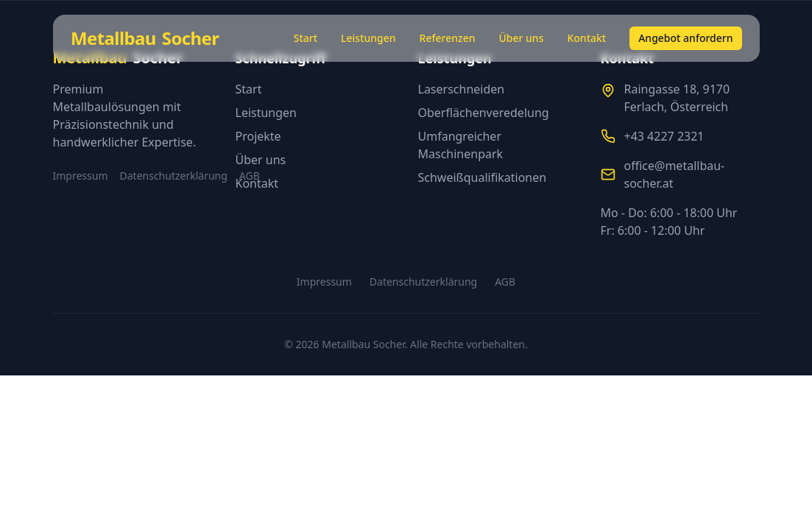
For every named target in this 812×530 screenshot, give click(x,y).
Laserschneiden (462, 89)
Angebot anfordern (685, 38)
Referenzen (448, 38)
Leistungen (368, 38)
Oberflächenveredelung (484, 113)
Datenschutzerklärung (174, 176)
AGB (505, 282)
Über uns (521, 38)
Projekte (258, 136)
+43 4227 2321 (664, 136)
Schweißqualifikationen (483, 177)
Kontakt (586, 38)
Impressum (81, 176)
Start (306, 38)
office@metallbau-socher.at (675, 174)
